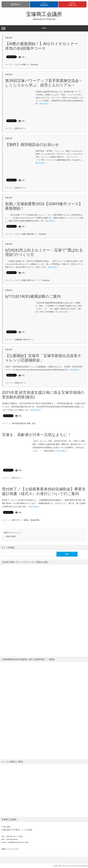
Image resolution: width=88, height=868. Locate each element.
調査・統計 (31, 423)
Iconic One (58, 866)
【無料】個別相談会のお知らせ (32, 144)
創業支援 (30, 234)
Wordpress (83, 866)
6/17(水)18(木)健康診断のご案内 (33, 296)
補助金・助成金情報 (31, 520)
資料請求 (44, 4)
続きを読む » (45, 104)
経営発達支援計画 (19, 423)
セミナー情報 (20, 64)
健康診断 (19, 339)
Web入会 (72, 4)
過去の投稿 (10, 536)
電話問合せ (16, 4)
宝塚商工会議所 (44, 14)
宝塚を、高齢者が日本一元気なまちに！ (37, 435)
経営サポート (20, 128)
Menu (44, 28)
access (16, 849)
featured (34, 64)
